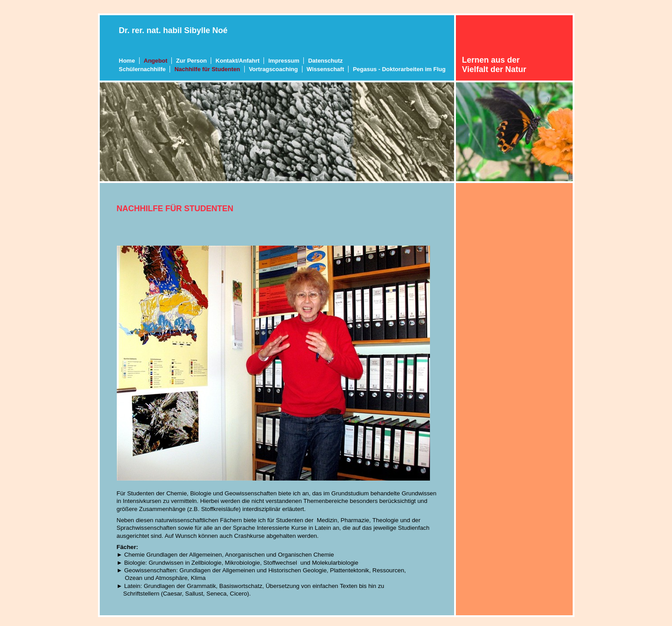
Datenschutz (325, 61)
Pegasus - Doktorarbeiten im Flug (399, 69)
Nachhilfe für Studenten (207, 69)
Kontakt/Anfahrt (238, 61)
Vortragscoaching (273, 69)
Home (127, 61)
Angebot (155, 61)
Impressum (284, 61)
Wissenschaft (325, 69)
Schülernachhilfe (142, 69)
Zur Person (192, 61)
